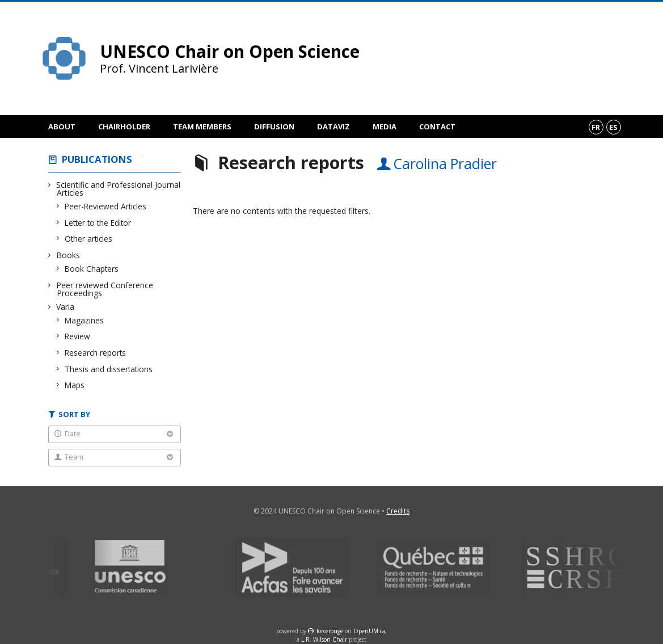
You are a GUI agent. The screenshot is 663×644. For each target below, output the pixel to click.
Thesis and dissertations (109, 369)
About (62, 127)
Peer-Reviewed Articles (106, 206)
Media (385, 127)
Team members (202, 127)
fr (596, 127)
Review (78, 336)
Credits (398, 511)
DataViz (333, 127)
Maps (75, 385)
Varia (66, 307)
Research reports (96, 353)
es (613, 127)
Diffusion (274, 127)
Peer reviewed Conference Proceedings (105, 289)
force (330, 631)
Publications (97, 159)
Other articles (89, 239)
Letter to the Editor (98, 223)
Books (68, 255)
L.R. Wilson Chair (324, 639)
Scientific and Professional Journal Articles (119, 189)
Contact (437, 127)
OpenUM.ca (369, 631)
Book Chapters (92, 269)
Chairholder (124, 127)
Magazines (85, 320)
